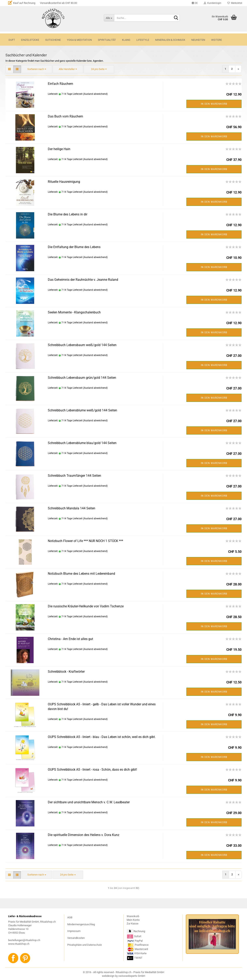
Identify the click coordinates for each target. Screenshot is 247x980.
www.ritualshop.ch (19, 944)
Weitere (217, 40)
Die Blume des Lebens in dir (68, 214)
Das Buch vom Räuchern (65, 116)
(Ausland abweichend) (95, 94)
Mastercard (141, 949)
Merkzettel (235, 3)
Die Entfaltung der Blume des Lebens (74, 247)
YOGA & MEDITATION (79, 40)
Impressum (74, 931)
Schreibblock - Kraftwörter (66, 672)
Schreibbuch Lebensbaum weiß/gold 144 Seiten (82, 345)
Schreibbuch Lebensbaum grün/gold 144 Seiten (82, 378)
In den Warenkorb (214, 104)
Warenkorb (133, 916)
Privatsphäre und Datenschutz (84, 945)
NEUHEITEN (198, 40)
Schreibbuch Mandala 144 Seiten (72, 508)
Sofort (138, 936)
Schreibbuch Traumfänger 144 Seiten (74, 476)
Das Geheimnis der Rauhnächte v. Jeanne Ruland (83, 280)
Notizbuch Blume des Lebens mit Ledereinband (81, 574)
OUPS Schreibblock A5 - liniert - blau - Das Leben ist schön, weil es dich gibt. (102, 737)
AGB (70, 917)
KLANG (126, 40)
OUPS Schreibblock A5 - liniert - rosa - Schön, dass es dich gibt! (92, 770)
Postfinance (142, 945)
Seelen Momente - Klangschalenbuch (74, 312)
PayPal (135, 941)
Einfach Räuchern (60, 84)
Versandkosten (76, 938)
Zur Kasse (133, 924)
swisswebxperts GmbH (132, 976)
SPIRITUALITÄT (107, 40)
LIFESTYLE (143, 40)
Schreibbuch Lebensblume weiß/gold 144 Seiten (82, 410)
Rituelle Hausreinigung (64, 182)
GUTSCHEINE (53, 40)
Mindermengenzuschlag (81, 924)
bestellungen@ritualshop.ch (24, 940)
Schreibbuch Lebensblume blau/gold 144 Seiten (82, 443)
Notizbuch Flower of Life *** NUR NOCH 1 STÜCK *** (86, 541)
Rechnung (139, 931)
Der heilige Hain (59, 149)
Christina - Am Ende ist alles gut (70, 639)
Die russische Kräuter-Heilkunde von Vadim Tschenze (86, 606)
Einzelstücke (30, 40)
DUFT (12, 40)
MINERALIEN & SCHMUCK (170, 40)
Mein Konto (133, 920)
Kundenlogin (213, 3)
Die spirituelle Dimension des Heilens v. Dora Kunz (84, 835)
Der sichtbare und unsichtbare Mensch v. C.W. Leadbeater (89, 802)
